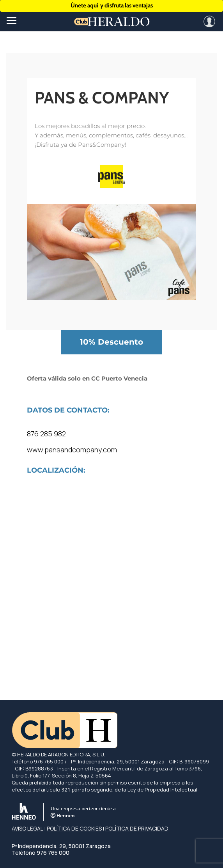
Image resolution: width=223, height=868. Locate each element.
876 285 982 (46, 434)
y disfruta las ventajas (112, 6)
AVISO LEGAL (27, 828)
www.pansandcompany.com (72, 450)
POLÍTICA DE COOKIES (74, 828)
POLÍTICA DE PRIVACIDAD (137, 828)
